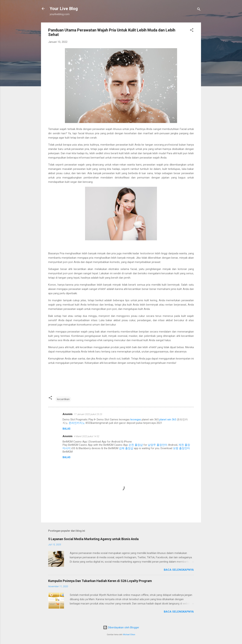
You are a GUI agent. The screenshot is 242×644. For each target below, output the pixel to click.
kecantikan (63, 399)
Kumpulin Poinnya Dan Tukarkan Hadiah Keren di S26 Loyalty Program (100, 581)
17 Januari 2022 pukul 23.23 (88, 414)
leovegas (136, 420)
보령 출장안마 (181, 448)
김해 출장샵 (126, 448)
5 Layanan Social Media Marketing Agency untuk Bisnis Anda (93, 539)
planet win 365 (168, 420)
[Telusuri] (199, 10)
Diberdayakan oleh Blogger (121, 627)
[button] (192, 31)
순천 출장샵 (136, 445)
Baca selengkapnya (179, 570)
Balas (67, 429)
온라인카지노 (77, 423)
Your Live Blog (64, 9)
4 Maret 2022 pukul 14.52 (87, 436)
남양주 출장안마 (158, 445)
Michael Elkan (129, 635)
